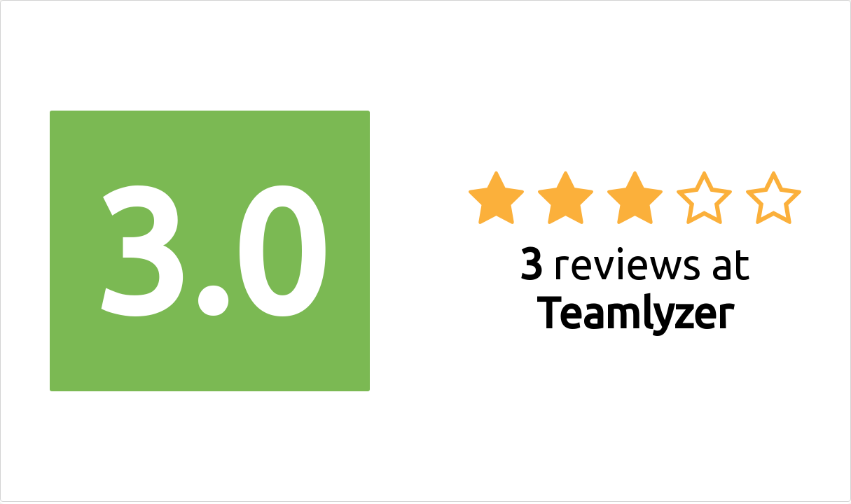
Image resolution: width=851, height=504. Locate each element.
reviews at (635, 288)
